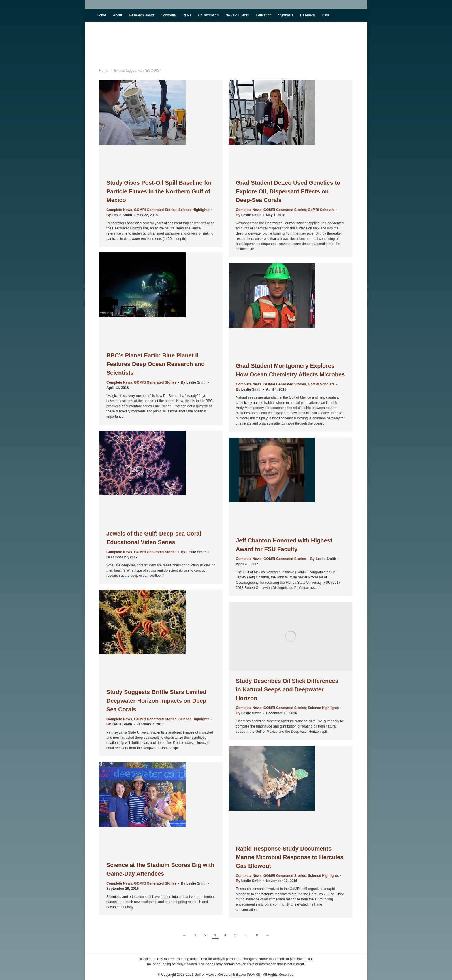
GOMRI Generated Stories (155, 210)
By (119, 215)
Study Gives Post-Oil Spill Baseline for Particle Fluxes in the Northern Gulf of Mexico (159, 191)
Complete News (119, 210)
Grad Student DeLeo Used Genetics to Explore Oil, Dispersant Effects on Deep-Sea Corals (288, 191)
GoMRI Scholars (321, 210)
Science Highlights (194, 210)
